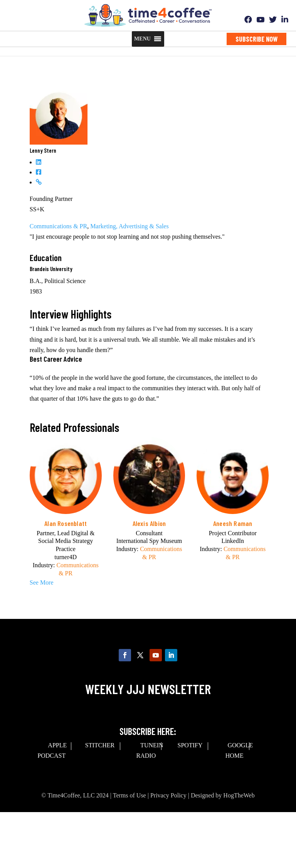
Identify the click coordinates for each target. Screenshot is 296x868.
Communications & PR (58, 226)
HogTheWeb (239, 795)
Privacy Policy (168, 795)
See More (42, 582)
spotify (190, 745)
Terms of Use (129, 795)
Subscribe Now (256, 39)
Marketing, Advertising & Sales (129, 226)
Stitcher (100, 745)
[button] (142, 39)
